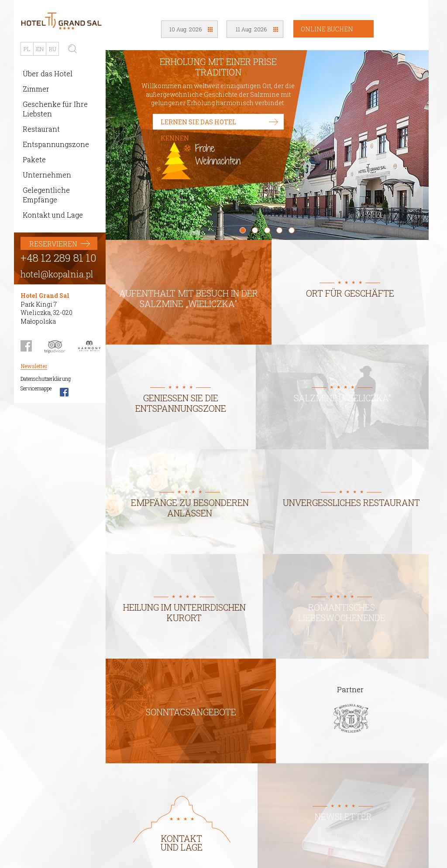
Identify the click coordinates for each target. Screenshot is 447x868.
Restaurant (41, 129)
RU (53, 49)
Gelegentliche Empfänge (46, 195)
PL (27, 49)
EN (40, 49)
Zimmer (36, 89)
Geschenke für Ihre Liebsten (55, 109)
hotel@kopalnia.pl (57, 274)
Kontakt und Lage (53, 215)
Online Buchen (327, 29)
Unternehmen (47, 175)
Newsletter (34, 366)
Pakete (34, 159)
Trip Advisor (55, 346)
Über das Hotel (48, 73)
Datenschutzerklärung (46, 379)
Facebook (26, 346)
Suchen (72, 49)
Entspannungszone (56, 144)
